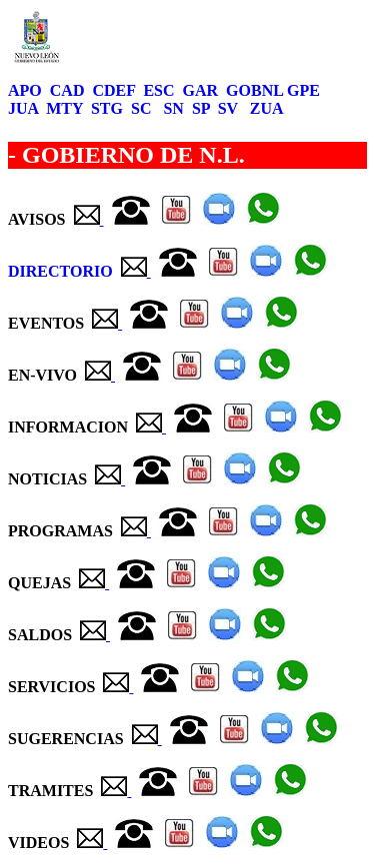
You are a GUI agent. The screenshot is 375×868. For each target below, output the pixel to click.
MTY (66, 108)
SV (230, 108)
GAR (203, 90)
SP (203, 108)
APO (27, 90)
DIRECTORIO (62, 271)
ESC (160, 90)
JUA (25, 108)
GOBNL (256, 90)
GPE (305, 90)
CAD (69, 90)
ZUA (265, 108)
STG (109, 108)
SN (175, 108)
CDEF (115, 90)
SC (143, 108)
